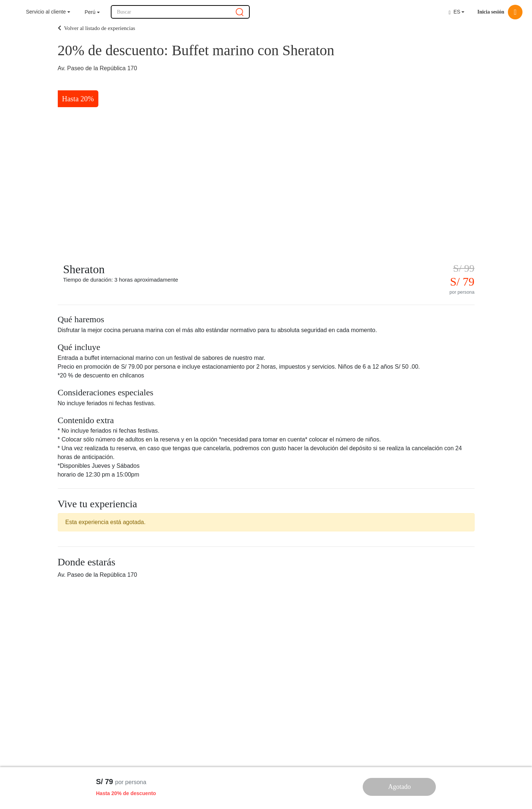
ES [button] (454, 12)
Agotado (399, 787)
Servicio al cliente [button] (46, 12)
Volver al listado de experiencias (97, 28)
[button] (92, 12)
